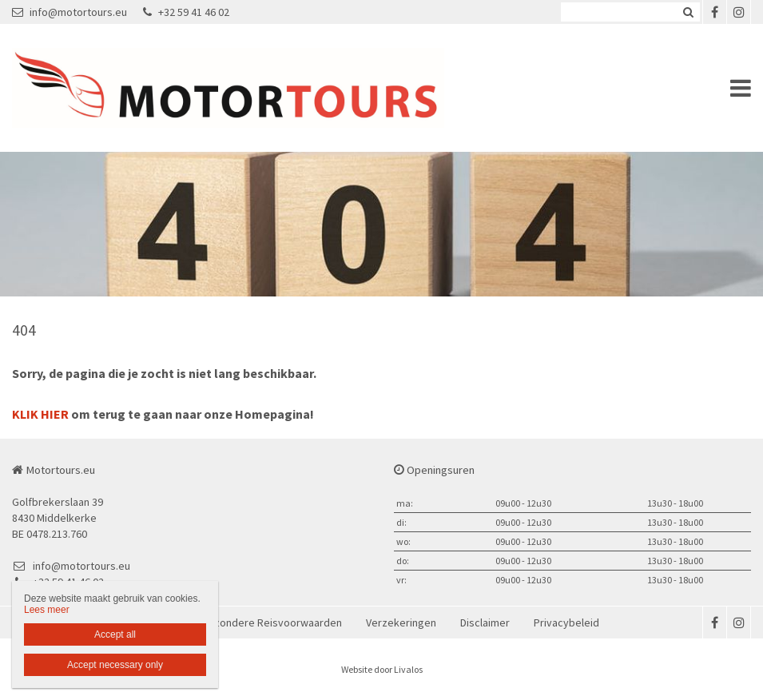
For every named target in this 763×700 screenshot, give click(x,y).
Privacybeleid (566, 622)
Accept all (115, 634)
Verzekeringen (401, 622)
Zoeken (688, 12)
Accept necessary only (115, 665)
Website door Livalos (382, 669)
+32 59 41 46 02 (186, 12)
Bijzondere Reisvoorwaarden (272, 622)
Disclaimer (485, 622)
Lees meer (47, 610)
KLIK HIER (40, 414)
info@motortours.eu (70, 12)
